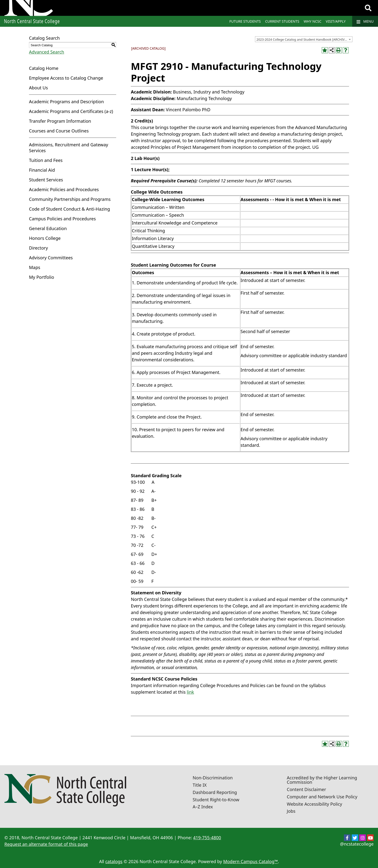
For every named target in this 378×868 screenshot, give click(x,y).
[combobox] (304, 39)
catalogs (114, 861)
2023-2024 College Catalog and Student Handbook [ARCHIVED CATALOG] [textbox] (304, 39)
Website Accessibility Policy (315, 804)
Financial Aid (42, 170)
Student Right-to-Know (216, 800)
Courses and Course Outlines (59, 131)
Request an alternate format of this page (46, 844)
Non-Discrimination (213, 778)
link (190, 692)
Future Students (245, 21)
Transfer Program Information (60, 121)
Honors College (45, 238)
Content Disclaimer (307, 789)
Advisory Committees (51, 258)
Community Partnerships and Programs (70, 199)
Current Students (282, 21)
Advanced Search (47, 52)
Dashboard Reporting (215, 792)
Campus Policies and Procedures (62, 219)
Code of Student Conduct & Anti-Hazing (70, 209)
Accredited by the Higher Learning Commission (322, 780)
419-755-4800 (207, 838)
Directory (38, 248)
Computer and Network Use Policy (322, 797)
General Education (48, 228)
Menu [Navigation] (365, 21)
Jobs (291, 811)
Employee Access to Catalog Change (66, 78)
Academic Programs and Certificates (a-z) (71, 111)
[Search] (368, 8)
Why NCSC (313, 21)
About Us (38, 88)
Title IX (200, 785)
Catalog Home (44, 68)
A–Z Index (203, 807)
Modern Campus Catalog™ (250, 861)
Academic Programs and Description (66, 102)
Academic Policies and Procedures (64, 189)
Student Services (46, 180)
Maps (35, 267)
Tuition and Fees (46, 160)
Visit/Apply (336, 21)
